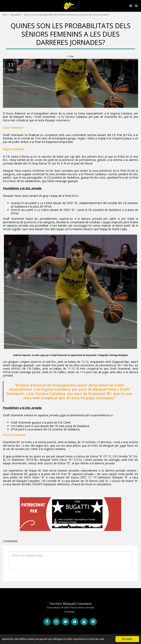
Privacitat (69, 612)
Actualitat (16, 15)
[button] (4, 6)
